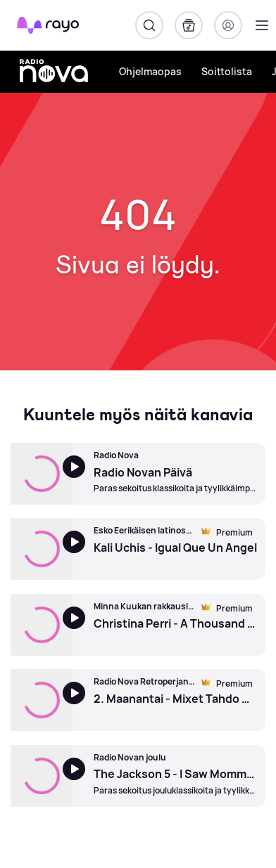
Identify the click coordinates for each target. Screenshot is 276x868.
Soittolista (227, 71)
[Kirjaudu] (228, 25)
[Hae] (149, 25)
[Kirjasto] (189, 25)
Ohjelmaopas (150, 71)
